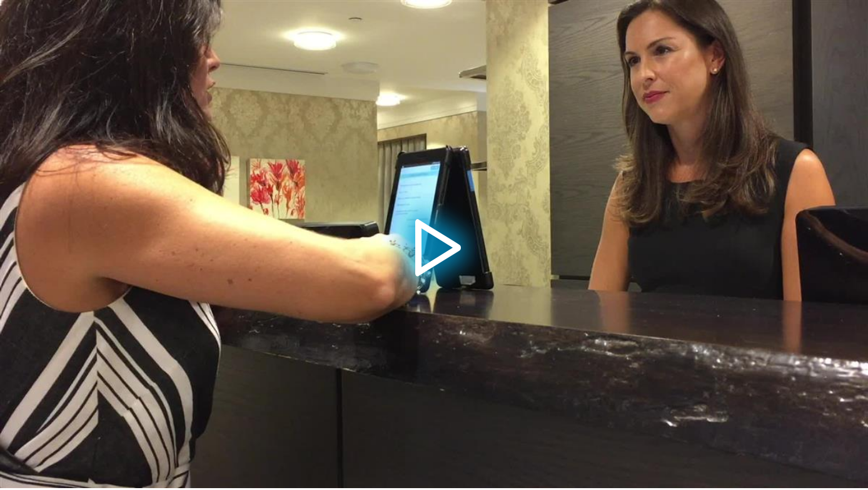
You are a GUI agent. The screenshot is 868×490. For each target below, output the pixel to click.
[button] (434, 244)
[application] (434, 244)
